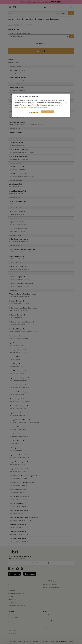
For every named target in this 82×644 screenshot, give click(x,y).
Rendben (48, 112)
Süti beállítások (33, 112)
